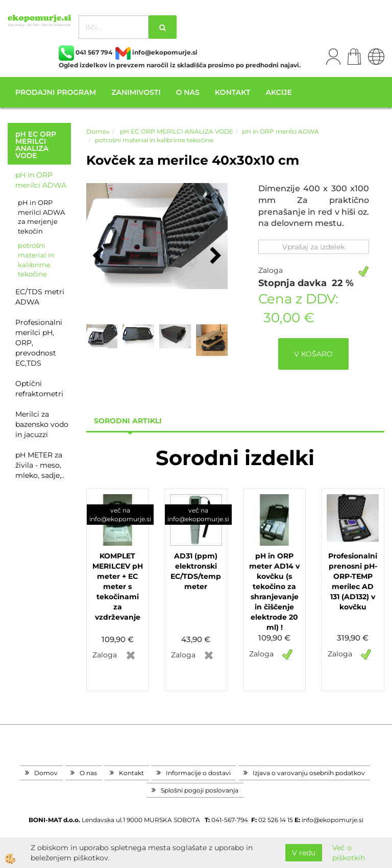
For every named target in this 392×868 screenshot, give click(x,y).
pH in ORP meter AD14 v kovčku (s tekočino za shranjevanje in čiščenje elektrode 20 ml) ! (274, 592)
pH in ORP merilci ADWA (41, 180)
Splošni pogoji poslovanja (200, 790)
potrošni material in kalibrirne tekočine (36, 260)
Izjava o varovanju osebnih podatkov (309, 773)
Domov (98, 131)
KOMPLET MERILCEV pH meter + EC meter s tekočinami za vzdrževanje (118, 586)
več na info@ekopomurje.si (120, 515)
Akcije (278, 92)
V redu (304, 853)
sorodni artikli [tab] (128, 421)
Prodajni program (56, 92)
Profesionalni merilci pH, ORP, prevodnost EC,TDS (39, 343)
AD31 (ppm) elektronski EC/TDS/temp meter (196, 571)
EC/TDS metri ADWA (40, 297)
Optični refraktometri (39, 389)
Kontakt (232, 92)
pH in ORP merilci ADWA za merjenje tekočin (41, 217)
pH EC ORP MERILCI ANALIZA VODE (176, 131)
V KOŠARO (313, 354)
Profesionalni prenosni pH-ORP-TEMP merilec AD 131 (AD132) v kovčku (353, 581)
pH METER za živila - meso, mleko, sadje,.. (40, 465)
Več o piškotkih (349, 853)
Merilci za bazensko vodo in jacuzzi (42, 424)
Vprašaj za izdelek (313, 247)
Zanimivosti (136, 92)
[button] (215, 257)
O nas (188, 92)
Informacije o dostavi (198, 773)
